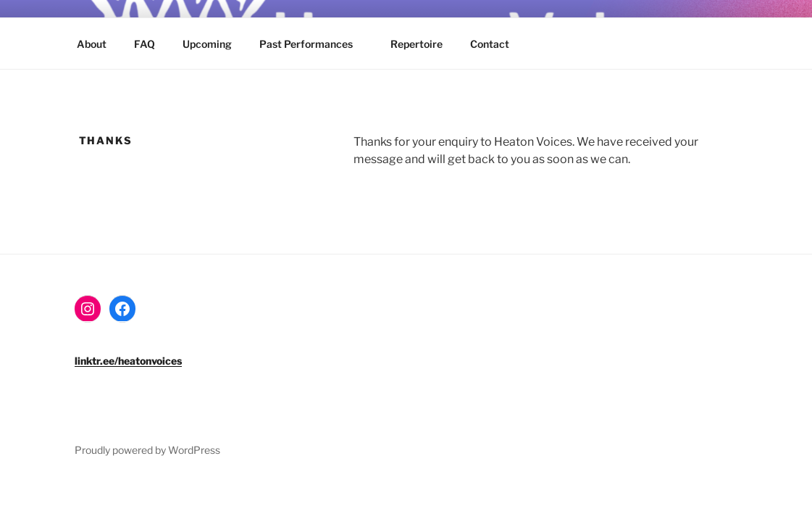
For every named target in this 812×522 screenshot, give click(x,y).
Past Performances (313, 44)
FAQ (145, 44)
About (92, 44)
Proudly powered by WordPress (147, 450)
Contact (490, 44)
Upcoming (207, 44)
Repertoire (417, 44)
